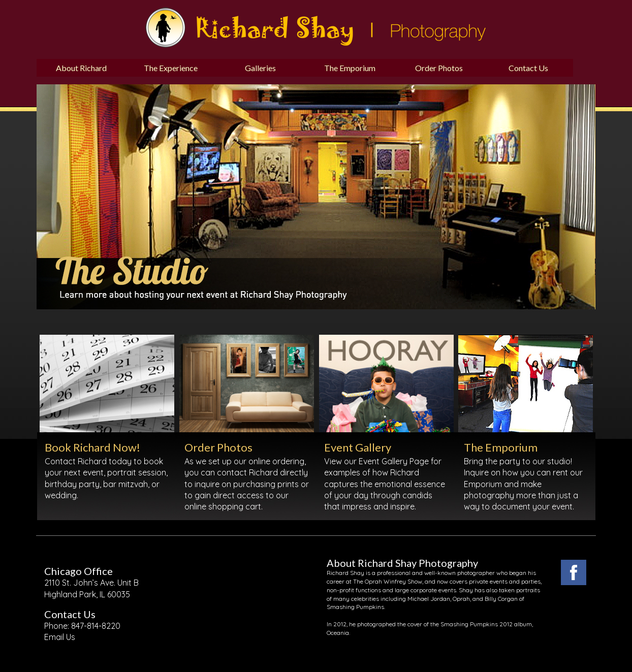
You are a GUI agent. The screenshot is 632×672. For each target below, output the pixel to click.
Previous (29, 140)
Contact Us (528, 68)
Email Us (60, 637)
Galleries (260, 68)
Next (398, 140)
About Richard (81, 68)
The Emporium (350, 68)
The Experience (171, 68)
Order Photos (439, 68)
